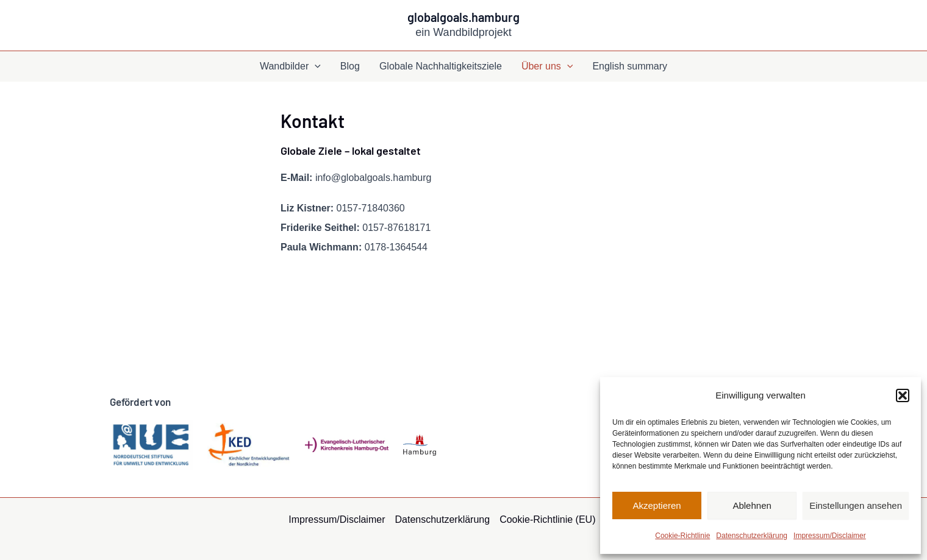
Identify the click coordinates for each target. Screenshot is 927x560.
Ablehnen (752, 505)
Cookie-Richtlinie (682, 536)
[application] (315, 66)
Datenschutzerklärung (752, 536)
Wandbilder (290, 66)
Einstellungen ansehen (856, 505)
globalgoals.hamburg (463, 17)
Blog (350, 66)
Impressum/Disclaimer (830, 536)
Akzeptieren (657, 505)
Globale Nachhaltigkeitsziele (441, 66)
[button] (903, 395)
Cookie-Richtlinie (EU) (547, 519)
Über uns (547, 66)
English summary (630, 66)
